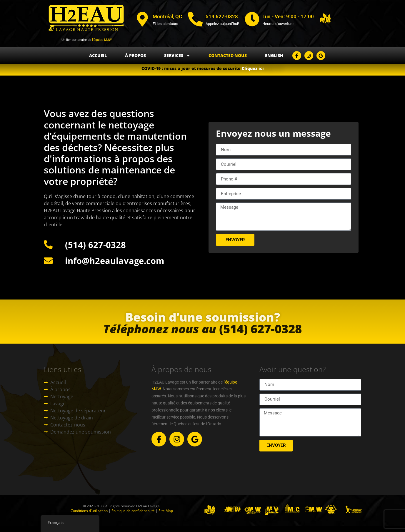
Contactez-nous (228, 55)
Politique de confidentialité (133, 511)
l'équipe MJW (101, 40)
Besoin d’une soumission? (203, 326)
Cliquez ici (253, 68)
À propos (135, 55)
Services (177, 56)
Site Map (166, 511)
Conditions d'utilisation (89, 511)
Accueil (98, 55)
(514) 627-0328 (202, 338)
